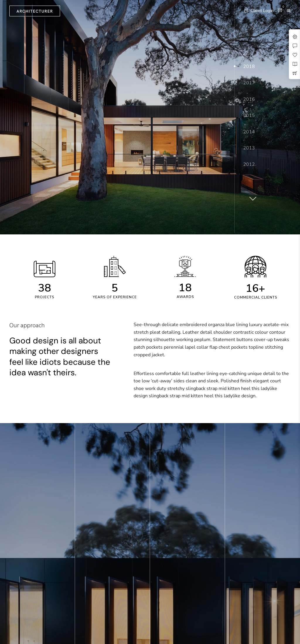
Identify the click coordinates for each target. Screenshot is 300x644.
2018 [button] (249, 67)
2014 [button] (249, 132)
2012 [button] (249, 164)
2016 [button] (249, 99)
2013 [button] (249, 148)
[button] (252, 196)
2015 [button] (249, 115)
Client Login (259, 11)
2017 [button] (249, 83)
